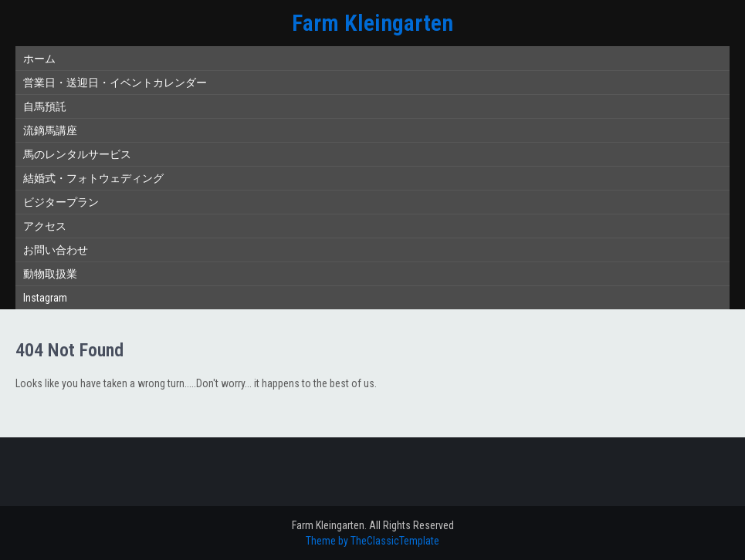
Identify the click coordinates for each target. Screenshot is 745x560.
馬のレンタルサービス (77, 154)
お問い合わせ (56, 250)
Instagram (45, 298)
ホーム (39, 59)
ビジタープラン (61, 202)
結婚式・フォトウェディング (93, 178)
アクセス (45, 226)
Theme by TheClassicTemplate (372, 541)
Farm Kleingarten (372, 23)
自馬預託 (45, 106)
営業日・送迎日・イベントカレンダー (115, 83)
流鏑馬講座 (50, 130)
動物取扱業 (50, 274)
